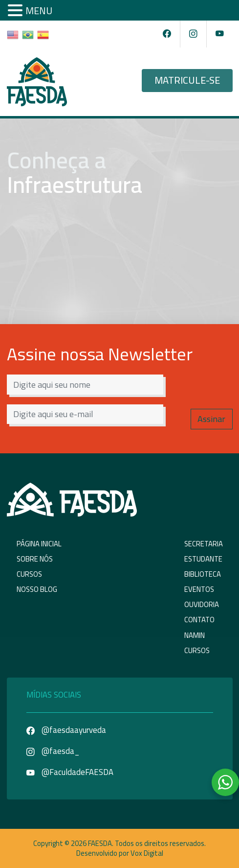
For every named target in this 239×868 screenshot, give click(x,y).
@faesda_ (53, 751)
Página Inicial (39, 544)
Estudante (203, 559)
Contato (199, 620)
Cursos (29, 574)
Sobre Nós (35, 559)
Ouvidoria (202, 604)
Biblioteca (203, 574)
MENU (39, 11)
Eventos (199, 589)
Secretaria (204, 544)
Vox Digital (147, 853)
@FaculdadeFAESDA (70, 772)
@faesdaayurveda (66, 730)
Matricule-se (187, 80)
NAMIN (195, 635)
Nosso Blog (37, 589)
